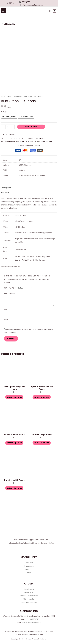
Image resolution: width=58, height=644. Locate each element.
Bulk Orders (29, 589)
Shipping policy (29, 599)
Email (7, 320)
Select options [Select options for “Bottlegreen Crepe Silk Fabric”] (14, 397)
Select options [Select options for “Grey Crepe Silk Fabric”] (14, 443)
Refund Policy (29, 592)
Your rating (10, 288)
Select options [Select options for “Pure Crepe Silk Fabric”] (14, 488)
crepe (22, 141)
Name (7, 310)
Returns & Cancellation (29, 596)
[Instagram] (25, 2)
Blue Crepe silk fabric (12, 141)
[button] (50, 11)
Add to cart (31, 127)
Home (3, 96)
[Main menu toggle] (3, 11)
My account (29, 566)
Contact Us (29, 563)
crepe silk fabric (47, 141)
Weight (4, 112)
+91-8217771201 (9, 3)
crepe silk (37, 141)
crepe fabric (29, 141)
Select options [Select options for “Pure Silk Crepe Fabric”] (42, 443)
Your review (10, 294)
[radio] (9, 117)
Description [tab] (6, 187)
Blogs (29, 572)
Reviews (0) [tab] (6, 192)
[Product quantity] (8, 127)
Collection (29, 569)
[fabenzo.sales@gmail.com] (31, 5)
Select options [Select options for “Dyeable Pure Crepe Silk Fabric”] (42, 397)
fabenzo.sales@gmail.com (31, 622)
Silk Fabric (10, 96)
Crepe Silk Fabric (21, 96)
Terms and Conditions (29, 602)
